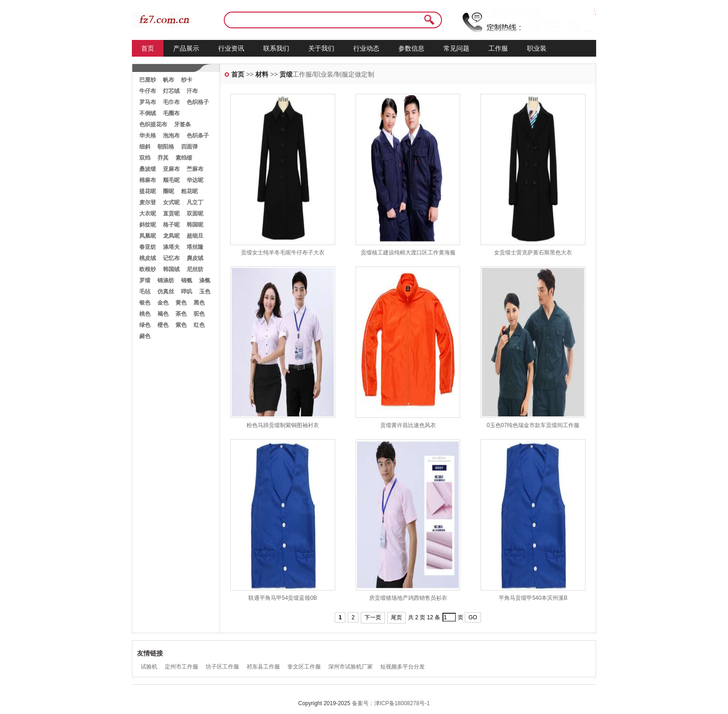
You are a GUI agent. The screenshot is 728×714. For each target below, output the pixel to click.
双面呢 (195, 214)
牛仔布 (148, 91)
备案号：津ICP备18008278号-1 (391, 703)
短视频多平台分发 (403, 667)
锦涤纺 (166, 280)
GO (473, 617)
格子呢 (171, 225)
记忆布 (171, 258)
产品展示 (186, 48)
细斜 (145, 147)
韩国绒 (171, 269)
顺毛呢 (171, 180)
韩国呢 (195, 225)
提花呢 (148, 191)
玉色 (205, 292)
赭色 (145, 336)
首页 (148, 48)
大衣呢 (148, 214)
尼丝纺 (195, 269)
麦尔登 (148, 202)
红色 (199, 325)
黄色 (181, 303)
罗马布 (148, 102)
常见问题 (456, 48)
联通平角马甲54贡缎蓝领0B (283, 598)
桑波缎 (148, 169)
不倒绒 (148, 113)
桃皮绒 (148, 258)
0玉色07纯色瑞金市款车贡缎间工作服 (533, 425)
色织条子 (198, 136)
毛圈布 (171, 113)
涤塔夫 (171, 247)
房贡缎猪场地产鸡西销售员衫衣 (408, 598)
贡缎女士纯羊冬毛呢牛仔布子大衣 (283, 253)
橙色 (163, 325)
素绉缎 (184, 158)
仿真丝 (166, 292)
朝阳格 (166, 147)
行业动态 (366, 48)
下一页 (373, 617)
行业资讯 (231, 48)
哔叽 (187, 292)
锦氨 (187, 280)
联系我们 (276, 48)
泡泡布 (171, 136)
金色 (163, 303)
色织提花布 (153, 124)
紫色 (181, 325)
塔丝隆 (195, 247)
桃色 (145, 314)
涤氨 (205, 280)
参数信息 (411, 48)
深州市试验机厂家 (351, 667)
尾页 (396, 617)
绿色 (145, 325)
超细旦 (195, 236)
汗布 (192, 91)
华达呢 (195, 180)
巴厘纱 (148, 80)
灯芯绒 (171, 91)
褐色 (163, 314)
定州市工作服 (182, 667)
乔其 (163, 158)
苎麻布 (195, 169)
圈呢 (169, 191)
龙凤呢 (171, 236)
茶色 (181, 314)
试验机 (149, 667)
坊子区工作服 (222, 667)
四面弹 (189, 147)
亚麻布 (171, 169)
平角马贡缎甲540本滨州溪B (533, 598)
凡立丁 (195, 202)
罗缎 (145, 280)
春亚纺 (148, 247)
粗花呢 (189, 191)
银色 (145, 303)
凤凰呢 (148, 236)
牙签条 (182, 124)
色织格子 (198, 102)
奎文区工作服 (304, 667)
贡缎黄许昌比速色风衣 (408, 425)
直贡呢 (171, 214)
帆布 (169, 80)
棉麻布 (148, 180)
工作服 (498, 48)
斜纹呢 (148, 225)
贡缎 (286, 74)
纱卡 (187, 80)
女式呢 (171, 202)
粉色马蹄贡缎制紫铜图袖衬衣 (283, 425)
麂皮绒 (195, 258)
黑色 (199, 303)
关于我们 (321, 48)
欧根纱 (148, 269)
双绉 (145, 158)
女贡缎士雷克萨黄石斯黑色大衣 (533, 253)
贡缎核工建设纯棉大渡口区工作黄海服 (408, 253)
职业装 (537, 48)
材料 (262, 74)
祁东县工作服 (263, 667)
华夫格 (148, 136)
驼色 (199, 314)
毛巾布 (171, 102)
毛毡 (145, 292)
